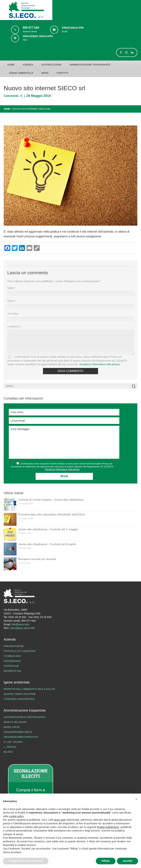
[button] (136, 799)
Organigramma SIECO (18, 732)
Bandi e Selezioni (15, 722)
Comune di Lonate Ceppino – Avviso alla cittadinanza (51, 500)
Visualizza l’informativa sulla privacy (62, 469)
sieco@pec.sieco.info (23, 628)
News (45, 73)
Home (11, 65)
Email (11, 301)
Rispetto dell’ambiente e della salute (29, 689)
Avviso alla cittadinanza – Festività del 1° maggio (48, 529)
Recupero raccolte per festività (37, 559)
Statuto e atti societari (20, 651)
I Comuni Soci (12, 656)
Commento (14, 327)
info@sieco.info (20, 624)
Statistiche (11, 666)
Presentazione (14, 646)
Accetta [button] (128, 861)
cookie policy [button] (16, 816)
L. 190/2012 (10, 747)
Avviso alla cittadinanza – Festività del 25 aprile (47, 544)
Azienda (28, 65)
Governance (12, 661)
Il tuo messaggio (64, 442)
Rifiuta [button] (106, 861)
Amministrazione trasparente (90, 65)
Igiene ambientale (21, 73)
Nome (11, 288)
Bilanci (8, 752)
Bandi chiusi (12, 727)
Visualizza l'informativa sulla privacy (100, 364)
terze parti (60, 820)
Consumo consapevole (19, 699)
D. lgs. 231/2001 (13, 742)
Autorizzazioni (51, 65)
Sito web (13, 314)
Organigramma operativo (21, 737)
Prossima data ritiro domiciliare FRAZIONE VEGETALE (52, 515)
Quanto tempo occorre (20, 694)
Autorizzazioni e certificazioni (25, 717)
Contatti (62, 73)
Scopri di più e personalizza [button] (26, 861)
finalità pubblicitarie (108, 827)
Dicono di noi (12, 671)
